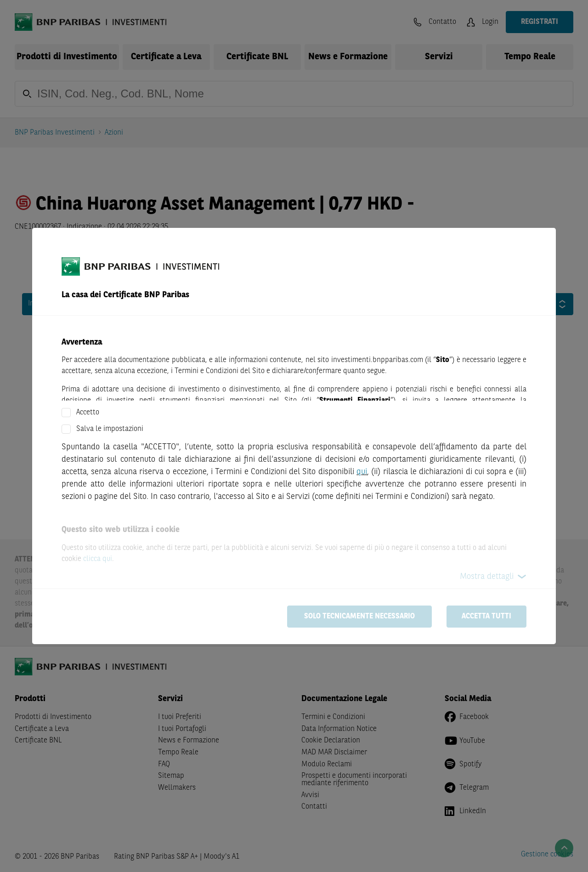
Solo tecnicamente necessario (359, 617)
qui (362, 472)
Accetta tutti (486, 617)
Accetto (88, 413)
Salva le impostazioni (110, 429)
